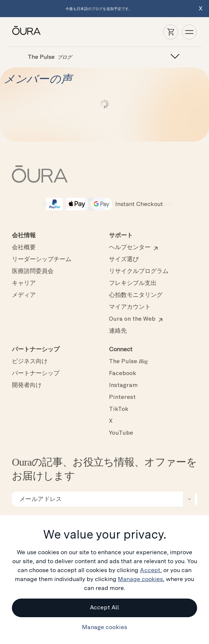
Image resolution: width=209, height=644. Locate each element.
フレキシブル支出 (133, 283)
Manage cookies (140, 579)
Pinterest (122, 397)
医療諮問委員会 (33, 272)
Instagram (123, 386)
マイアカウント (130, 307)
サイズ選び (124, 260)
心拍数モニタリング (136, 295)
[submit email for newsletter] (189, 499)
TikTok (119, 409)
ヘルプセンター (130, 248)
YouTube (121, 433)
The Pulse (128, 362)
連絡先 (118, 331)
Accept (150, 570)
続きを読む (104, 104)
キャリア (24, 283)
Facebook (123, 374)
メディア (24, 295)
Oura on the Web (132, 319)
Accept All (104, 608)
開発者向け (27, 386)
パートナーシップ (36, 374)
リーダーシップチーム (42, 260)
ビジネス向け (30, 362)
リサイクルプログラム (139, 272)
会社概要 (24, 248)
